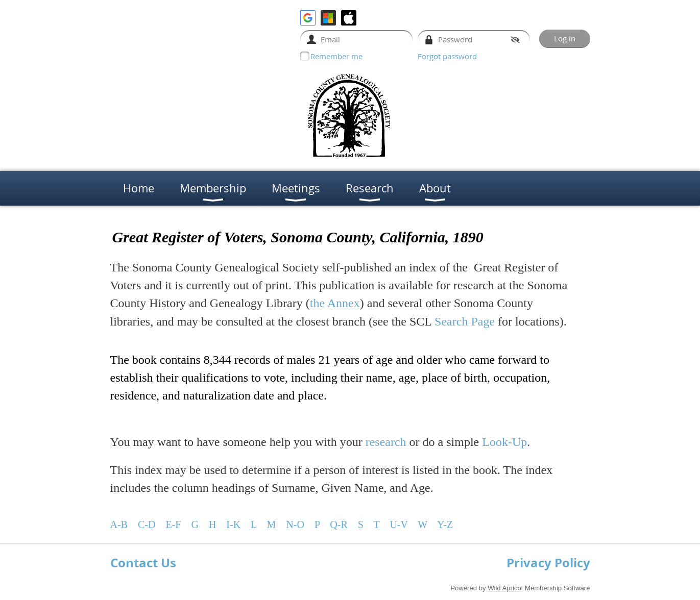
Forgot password (447, 56)
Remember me (336, 56)
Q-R (337, 524)
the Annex (335, 303)
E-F (173, 524)
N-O (295, 524)
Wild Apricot (505, 588)
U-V (399, 524)
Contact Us (143, 563)
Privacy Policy (548, 563)
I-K (233, 524)
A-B (119, 524)
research (386, 442)
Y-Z (445, 524)
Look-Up (504, 442)
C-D (147, 524)
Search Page (465, 321)
